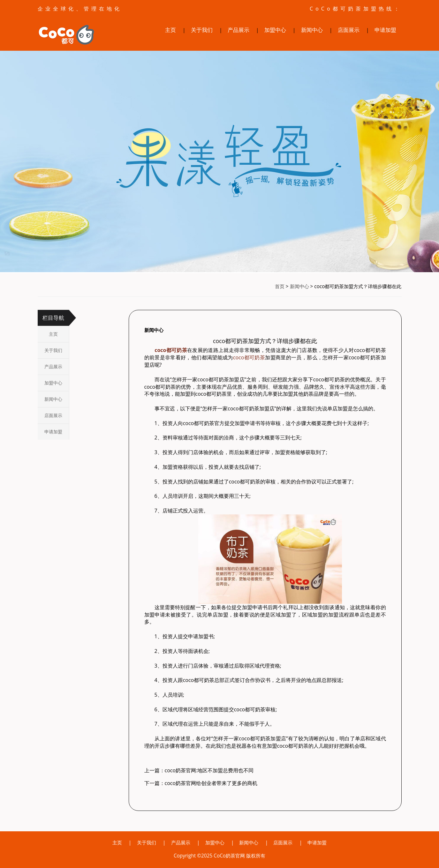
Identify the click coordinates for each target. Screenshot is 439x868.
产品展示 (238, 30)
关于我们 (202, 30)
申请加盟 (385, 30)
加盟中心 (275, 30)
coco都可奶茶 (249, 357)
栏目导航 (53, 318)
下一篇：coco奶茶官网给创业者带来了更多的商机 (201, 783)
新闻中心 (312, 30)
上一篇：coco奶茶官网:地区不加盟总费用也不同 (199, 770)
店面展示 (349, 30)
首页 (280, 286)
